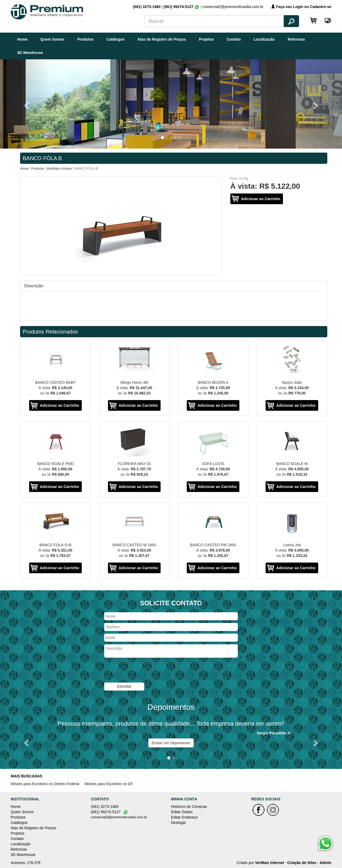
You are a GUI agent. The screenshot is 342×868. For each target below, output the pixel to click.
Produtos (85, 39)
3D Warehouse (30, 53)
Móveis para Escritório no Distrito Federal (45, 784)
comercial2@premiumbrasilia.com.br (119, 817)
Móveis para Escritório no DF (109, 784)
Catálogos (116, 39)
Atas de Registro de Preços (162, 39)
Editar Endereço (184, 817)
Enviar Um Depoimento (171, 743)
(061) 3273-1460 (147, 7)
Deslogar (178, 823)
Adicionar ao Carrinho (261, 199)
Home (22, 39)
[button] (26, 104)
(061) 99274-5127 (178, 7)
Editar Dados (182, 812)
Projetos (206, 39)
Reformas (296, 39)
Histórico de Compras (189, 807)
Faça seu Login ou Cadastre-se (301, 7)
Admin (325, 863)
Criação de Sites (302, 863)
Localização (264, 39)
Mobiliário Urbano (59, 169)
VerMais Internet (269, 863)
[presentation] (145, 671)
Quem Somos (52, 39)
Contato (234, 39)
